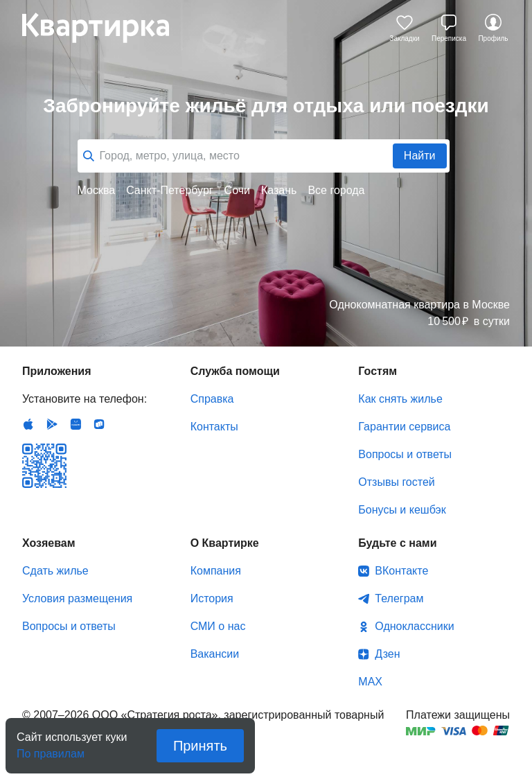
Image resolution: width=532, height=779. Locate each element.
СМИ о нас (218, 626)
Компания (216, 571)
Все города (336, 190)
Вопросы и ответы (405, 454)
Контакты (214, 427)
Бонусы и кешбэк (402, 510)
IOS (28, 424)
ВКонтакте (401, 571)
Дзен (387, 654)
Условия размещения (77, 598)
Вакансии (215, 654)
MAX (370, 682)
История (212, 598)
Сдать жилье (55, 571)
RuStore (99, 424)
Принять (200, 746)
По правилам (51, 750)
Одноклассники (414, 626)
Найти (420, 156)
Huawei (76, 424)
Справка (212, 399)
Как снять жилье (400, 399)
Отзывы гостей (396, 482)
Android (52, 424)
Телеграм (399, 598)
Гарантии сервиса (404, 427)
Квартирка (105, 28)
